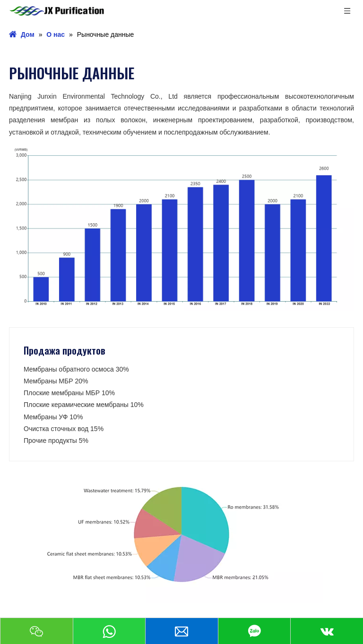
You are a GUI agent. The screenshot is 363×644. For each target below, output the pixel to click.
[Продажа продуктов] (181, 534)
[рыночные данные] (181, 225)
